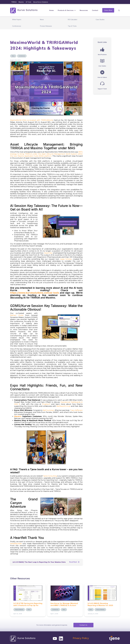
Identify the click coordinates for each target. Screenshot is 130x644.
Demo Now (108, 10)
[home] (24, 10)
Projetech (46, 404)
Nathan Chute (17, 315)
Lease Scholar (66, 259)
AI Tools (28, 2)
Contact (95, 10)
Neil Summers (49, 410)
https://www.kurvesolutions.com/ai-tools (35, 293)
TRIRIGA (14, 2)
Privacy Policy (81, 638)
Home (51, 10)
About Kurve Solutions (41, 2)
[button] (67, 10)
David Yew (48, 253)
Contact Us (83, 625)
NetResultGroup (63, 406)
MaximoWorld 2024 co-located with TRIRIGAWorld (31, 120)
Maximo (21, 2)
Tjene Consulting (50, 476)
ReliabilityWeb (16, 544)
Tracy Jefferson (76, 410)
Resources (84, 10)
